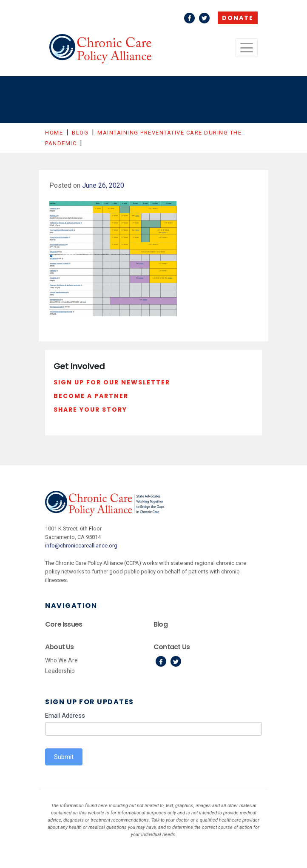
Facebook (189, 18)
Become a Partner (91, 396)
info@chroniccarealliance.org (81, 546)
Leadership (60, 671)
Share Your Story (90, 410)
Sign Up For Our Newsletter (112, 382)
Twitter (204, 18)
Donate (238, 18)
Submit (64, 757)
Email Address (65, 716)
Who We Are (61, 660)
